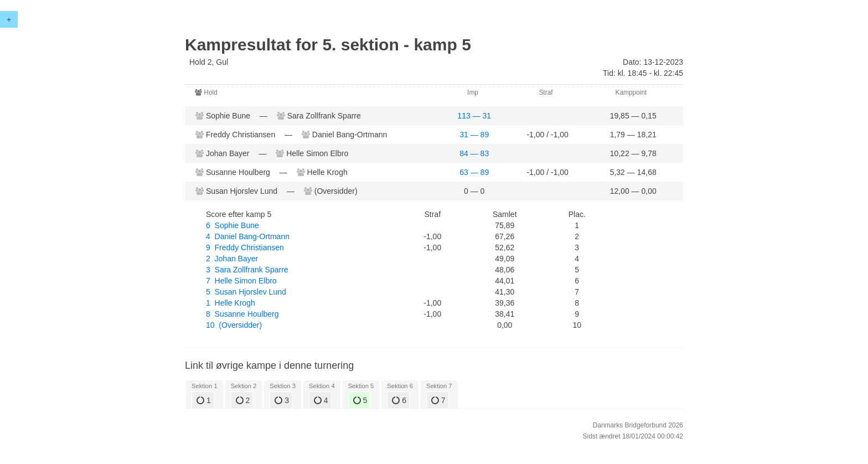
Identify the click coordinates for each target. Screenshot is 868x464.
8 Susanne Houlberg (242, 314)
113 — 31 (474, 116)
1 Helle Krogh (231, 303)
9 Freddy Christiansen (245, 248)
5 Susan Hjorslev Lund (246, 292)
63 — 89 (474, 172)
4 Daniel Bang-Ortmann (248, 236)
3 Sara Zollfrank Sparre (247, 270)
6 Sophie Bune (232, 225)
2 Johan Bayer (232, 259)
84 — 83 (474, 153)
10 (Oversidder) (234, 325)
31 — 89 (474, 135)
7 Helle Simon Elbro (241, 281)
